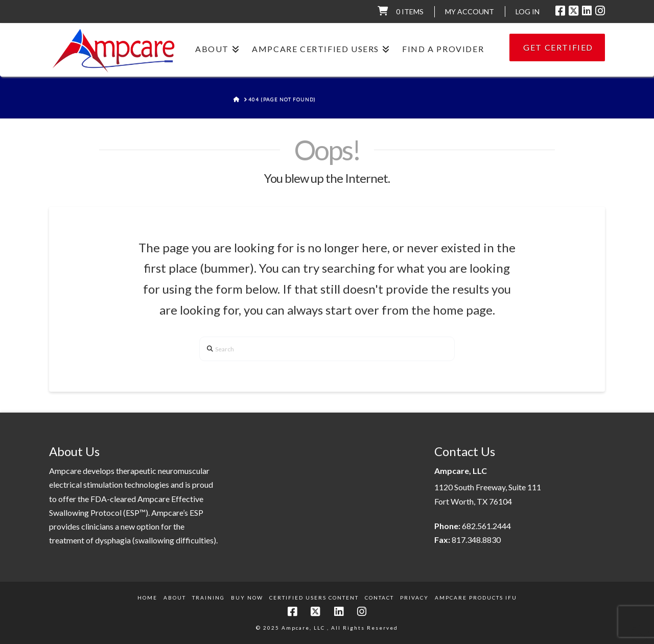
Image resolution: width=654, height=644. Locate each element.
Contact (379, 598)
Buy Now (247, 598)
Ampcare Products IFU (476, 598)
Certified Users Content (314, 598)
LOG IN (528, 11)
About (175, 598)
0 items (410, 11)
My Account (470, 11)
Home (147, 598)
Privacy (414, 598)
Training (208, 598)
